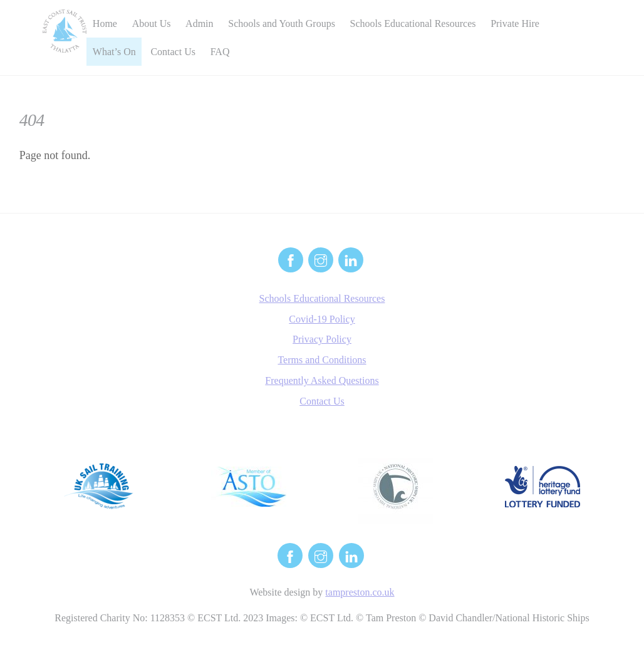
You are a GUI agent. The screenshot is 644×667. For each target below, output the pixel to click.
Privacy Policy (322, 339)
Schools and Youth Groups (282, 23)
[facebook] (291, 259)
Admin (199, 23)
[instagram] (321, 259)
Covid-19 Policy (322, 319)
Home (105, 23)
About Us (152, 23)
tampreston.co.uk (360, 592)
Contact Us (173, 52)
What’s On (114, 52)
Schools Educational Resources (413, 23)
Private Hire (515, 23)
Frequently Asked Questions (322, 380)
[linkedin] (351, 259)
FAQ (220, 52)
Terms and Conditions (322, 360)
